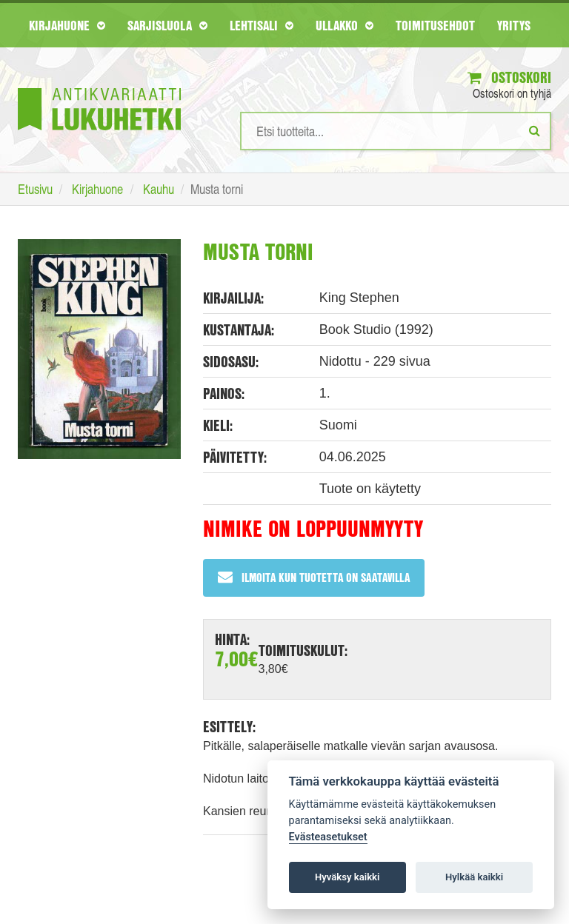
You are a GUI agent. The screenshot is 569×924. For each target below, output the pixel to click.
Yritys (514, 25)
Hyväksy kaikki (347, 877)
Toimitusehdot (435, 25)
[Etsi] (535, 130)
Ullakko (345, 25)
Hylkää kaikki (474, 877)
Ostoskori (509, 77)
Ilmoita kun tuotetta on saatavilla (314, 577)
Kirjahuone (67, 25)
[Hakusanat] (396, 131)
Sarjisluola (167, 25)
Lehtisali (262, 25)
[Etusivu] (99, 87)
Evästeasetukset (328, 837)
